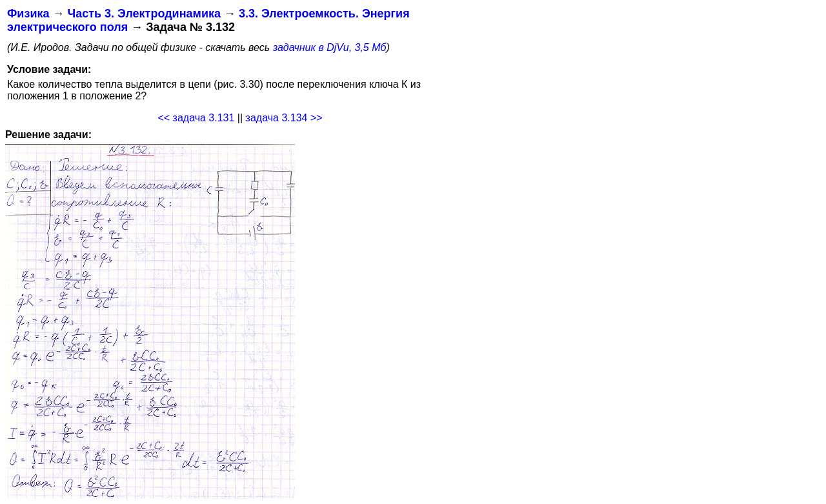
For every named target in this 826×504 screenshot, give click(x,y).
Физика (28, 14)
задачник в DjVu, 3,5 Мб (330, 47)
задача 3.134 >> (284, 118)
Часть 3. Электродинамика (144, 14)
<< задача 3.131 (196, 118)
